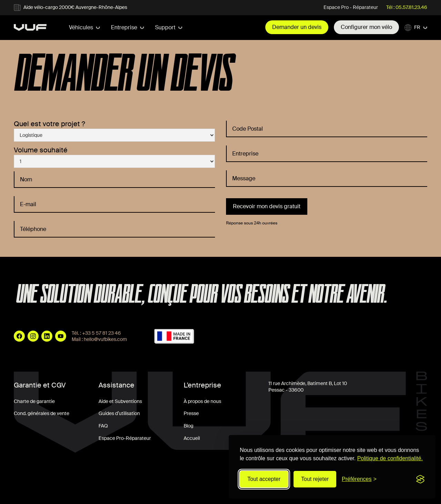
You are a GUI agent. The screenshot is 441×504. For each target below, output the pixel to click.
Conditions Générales (37, 489)
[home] (30, 27)
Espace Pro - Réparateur (351, 7)
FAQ (103, 426)
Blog (188, 426)
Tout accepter (264, 479)
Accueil (192, 438)
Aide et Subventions (120, 401)
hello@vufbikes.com (105, 339)
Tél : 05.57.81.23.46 (407, 7)
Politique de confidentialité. (390, 458)
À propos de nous (202, 401)
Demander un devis (297, 27)
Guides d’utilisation (119, 413)
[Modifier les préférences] (359, 479)
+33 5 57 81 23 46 (101, 333)
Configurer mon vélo (366, 27)
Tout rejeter (315, 479)
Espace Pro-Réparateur (125, 438)
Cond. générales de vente (42, 413)
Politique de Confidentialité (145, 489)
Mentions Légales (89, 489)
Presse (191, 413)
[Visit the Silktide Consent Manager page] (420, 479)
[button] (84, 28)
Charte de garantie (34, 401)
